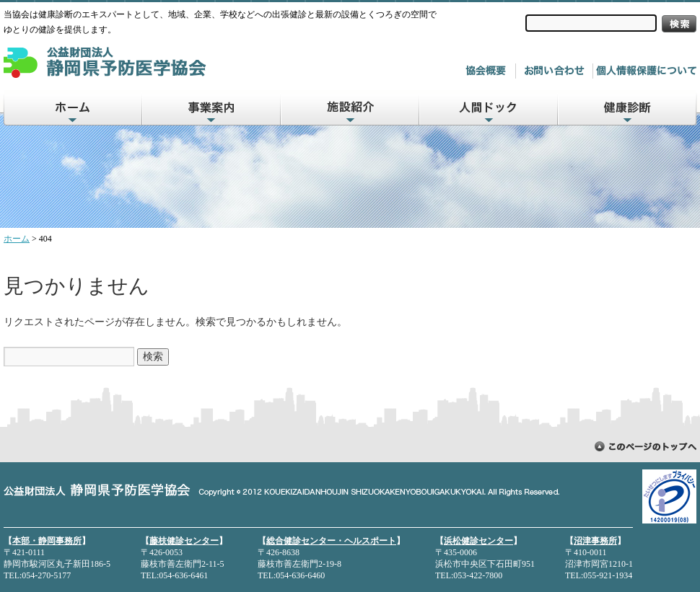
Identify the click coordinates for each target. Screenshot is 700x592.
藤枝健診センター (184, 541)
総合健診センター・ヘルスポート (331, 541)
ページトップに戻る (646, 446)
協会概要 (489, 71)
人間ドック (489, 108)
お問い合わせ (557, 71)
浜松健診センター (478, 541)
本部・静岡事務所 (47, 541)
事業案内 (212, 108)
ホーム (73, 108)
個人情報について (646, 71)
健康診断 (628, 108)
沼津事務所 (595, 541)
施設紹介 (351, 108)
